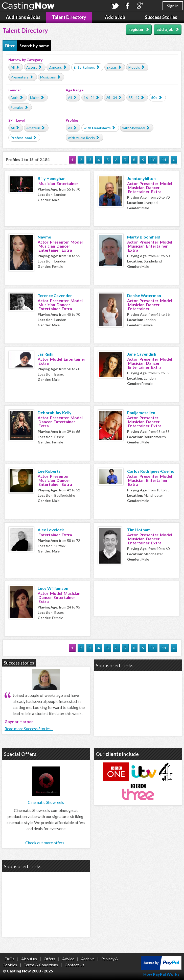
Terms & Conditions (41, 965)
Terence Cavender (55, 295)
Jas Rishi (45, 354)
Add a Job (115, 17)
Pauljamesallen (141, 413)
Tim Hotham (139, 530)
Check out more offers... (46, 843)
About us (29, 959)
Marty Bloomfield (144, 237)
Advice (68, 959)
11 (164, 160)
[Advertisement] (139, 598)
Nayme (44, 237)
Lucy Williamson (53, 588)
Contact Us (75, 965)
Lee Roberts (49, 471)
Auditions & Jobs (23, 17)
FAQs (9, 959)
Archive (88, 959)
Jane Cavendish (142, 354)
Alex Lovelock (51, 530)
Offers (50, 959)
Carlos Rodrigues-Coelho (151, 471)
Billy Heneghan (52, 178)
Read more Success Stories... (29, 729)
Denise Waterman (144, 295)
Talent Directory (69, 17)
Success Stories (161, 17)
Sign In (173, 6)
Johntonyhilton (141, 178)
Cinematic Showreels (46, 802)
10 (153, 160)
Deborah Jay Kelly (55, 413)
